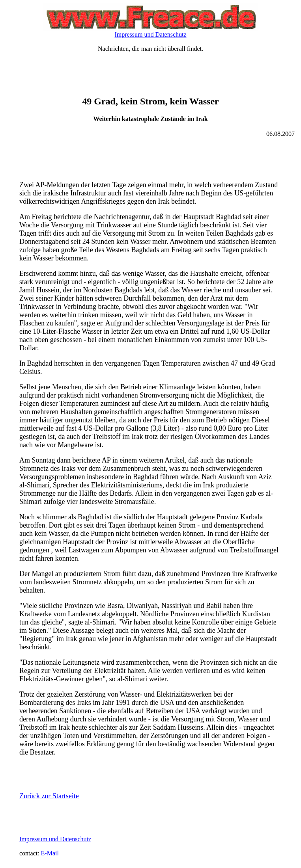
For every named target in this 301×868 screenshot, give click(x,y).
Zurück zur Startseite (49, 796)
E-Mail (50, 853)
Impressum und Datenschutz (150, 34)
